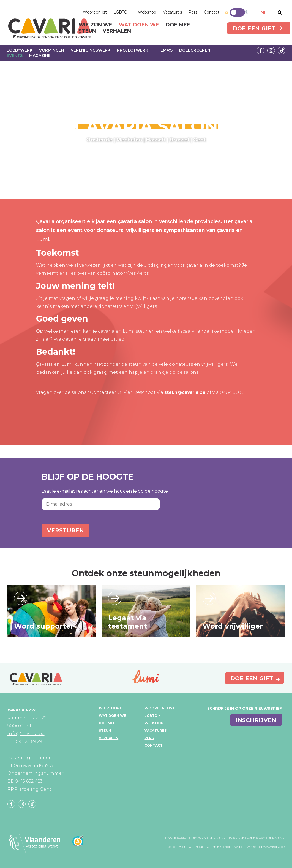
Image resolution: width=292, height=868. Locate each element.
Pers (193, 12)
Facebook (261, 50)
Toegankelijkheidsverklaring (256, 838)
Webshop (147, 12)
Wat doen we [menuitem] (139, 25)
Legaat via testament (128, 622)
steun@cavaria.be (185, 392)
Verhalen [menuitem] (117, 31)
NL (264, 13)
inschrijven (256, 720)
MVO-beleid (176, 838)
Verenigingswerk (91, 50)
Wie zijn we (110, 708)
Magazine (40, 55)
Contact (212, 12)
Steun (105, 731)
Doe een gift (254, 28)
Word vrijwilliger (233, 626)
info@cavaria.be (26, 734)
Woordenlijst (95, 12)
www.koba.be (274, 847)
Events (15, 55)
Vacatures (172, 12)
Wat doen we (112, 716)
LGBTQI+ (122, 12)
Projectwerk (133, 50)
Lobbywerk (20, 50)
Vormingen (52, 50)
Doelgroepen (195, 50)
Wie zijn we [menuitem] (95, 25)
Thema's (164, 50)
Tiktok (282, 50)
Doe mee (107, 723)
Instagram (271, 50)
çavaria (50, 28)
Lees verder (21, 598)
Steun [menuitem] (87, 31)
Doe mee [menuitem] (178, 25)
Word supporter (44, 626)
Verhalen (109, 738)
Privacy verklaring (207, 838)
